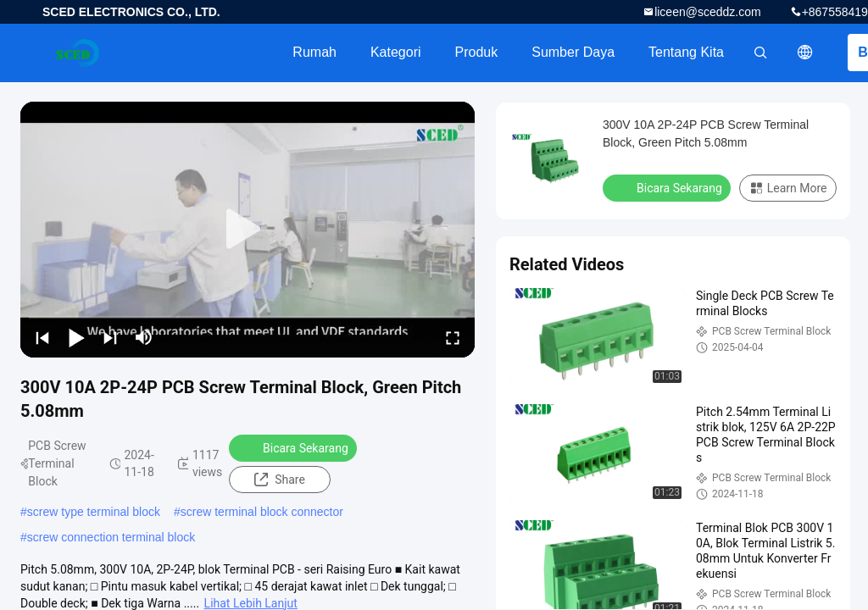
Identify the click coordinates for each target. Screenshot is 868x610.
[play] (248, 230)
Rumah (314, 52)
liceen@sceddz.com (708, 12)
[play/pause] (76, 337)
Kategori (396, 52)
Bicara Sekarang (295, 447)
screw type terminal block (94, 512)
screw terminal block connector (262, 512)
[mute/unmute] (144, 337)
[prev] (42, 337)
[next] (110, 337)
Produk (477, 52)
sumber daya (573, 52)
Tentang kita (686, 52)
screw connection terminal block (111, 537)
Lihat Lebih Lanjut (251, 603)
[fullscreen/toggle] (453, 337)
